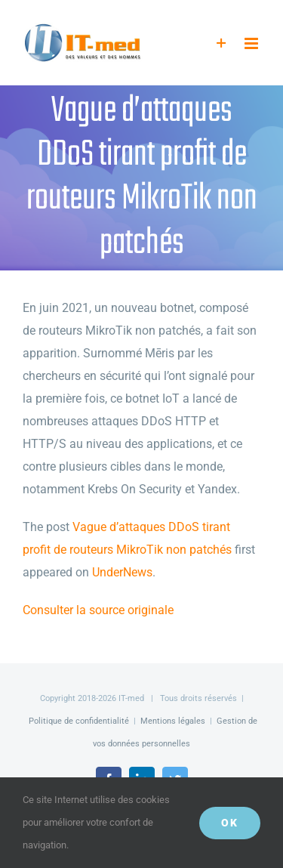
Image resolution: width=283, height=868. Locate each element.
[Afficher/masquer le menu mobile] (252, 43)
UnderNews (122, 572)
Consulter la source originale (98, 610)
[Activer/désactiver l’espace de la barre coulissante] (221, 43)
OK (230, 823)
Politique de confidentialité (79, 721)
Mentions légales (173, 721)
